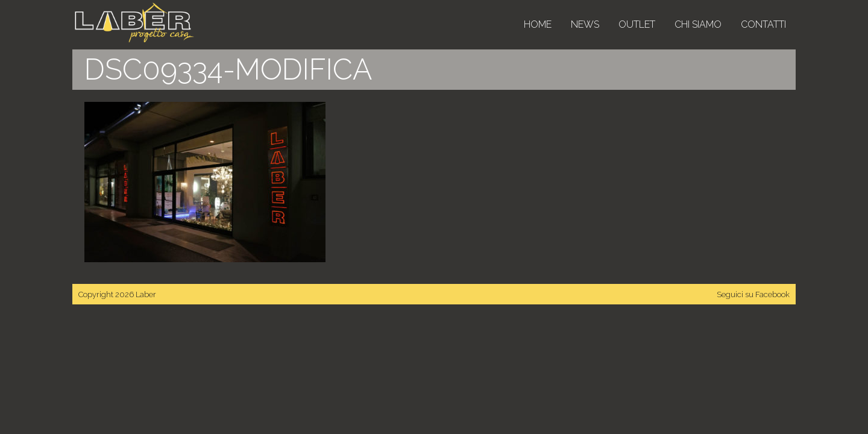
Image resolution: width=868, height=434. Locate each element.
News (585, 24)
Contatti (763, 24)
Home (538, 24)
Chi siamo (698, 24)
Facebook (772, 294)
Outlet (637, 24)
